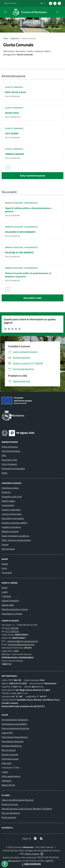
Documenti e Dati (9, 460)
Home (6, 38)
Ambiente (6, 492)
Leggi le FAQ (7, 733)
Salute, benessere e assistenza (15, 536)
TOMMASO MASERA (15, 154)
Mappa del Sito (8, 785)
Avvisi (4, 568)
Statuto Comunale (10, 754)
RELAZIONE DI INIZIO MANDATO (20, 232)
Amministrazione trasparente (21, 203)
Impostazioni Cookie (11, 768)
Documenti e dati (32, 298)
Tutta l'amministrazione (32, 176)
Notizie (5, 564)
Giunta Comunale (14, 87)
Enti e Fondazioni (9, 464)
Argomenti (15, 38)
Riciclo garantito (9, 817)
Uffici (4, 455)
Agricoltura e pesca (10, 488)
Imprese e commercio (11, 527)
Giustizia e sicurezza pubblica (14, 523)
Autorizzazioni (8, 505)
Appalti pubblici (8, 501)
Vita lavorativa (8, 549)
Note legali (6, 763)
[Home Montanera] (28, 12)
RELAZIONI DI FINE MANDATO (19, 252)
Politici (5, 473)
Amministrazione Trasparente (15, 720)
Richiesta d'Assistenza (12, 746)
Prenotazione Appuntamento (15, 737)
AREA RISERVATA (31, 864)
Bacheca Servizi (9, 750)
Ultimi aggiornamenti (11, 776)
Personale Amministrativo (13, 468)
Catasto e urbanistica (11, 510)
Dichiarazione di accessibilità (14, 724)
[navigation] (5, 12)
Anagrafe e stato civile (12, 497)
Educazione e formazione (13, 518)
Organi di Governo (10, 447)
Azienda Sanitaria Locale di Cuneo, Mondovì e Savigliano (27, 809)
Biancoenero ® (15, 861)
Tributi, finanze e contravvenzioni (16, 540)
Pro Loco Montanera (11, 813)
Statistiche (6, 781)
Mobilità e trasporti (10, 531)
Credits (5, 772)
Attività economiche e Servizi (15, 609)
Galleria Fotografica (10, 601)
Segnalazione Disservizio (13, 741)
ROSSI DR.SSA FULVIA (15, 92)
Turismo (5, 544)
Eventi (5, 587)
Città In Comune (32, 854)
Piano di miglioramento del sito (15, 728)
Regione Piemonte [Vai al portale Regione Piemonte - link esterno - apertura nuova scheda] (10, 3)
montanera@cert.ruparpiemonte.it (23, 641)
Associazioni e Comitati (12, 614)
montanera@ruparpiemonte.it (21, 644)
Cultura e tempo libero (12, 514)
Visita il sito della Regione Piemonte (18, 800)
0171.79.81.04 (12, 631)
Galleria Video (8, 605)
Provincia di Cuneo (10, 804)
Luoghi (5, 592)
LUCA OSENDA (12, 133)
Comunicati (7, 572)
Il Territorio (6, 596)
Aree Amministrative (11, 451)
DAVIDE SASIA (12, 113)
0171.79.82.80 (12, 628)
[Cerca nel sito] (58, 12)
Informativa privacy (10, 759)
